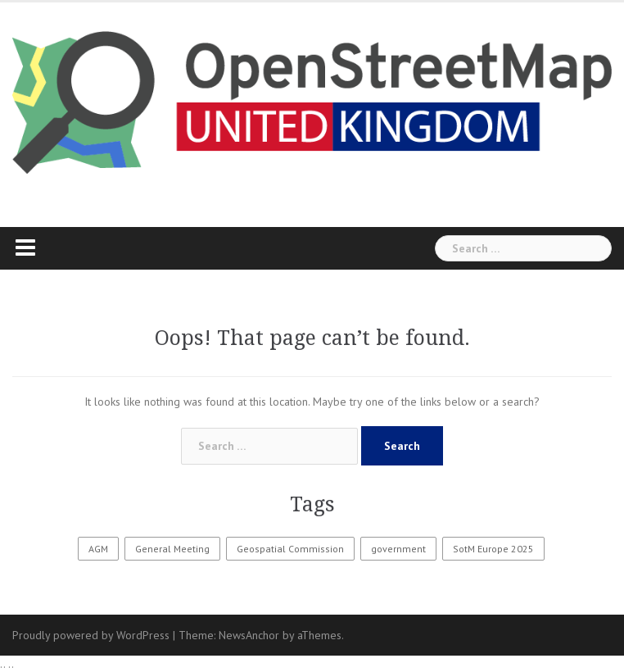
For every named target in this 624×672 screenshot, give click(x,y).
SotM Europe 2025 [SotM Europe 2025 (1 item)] (493, 549)
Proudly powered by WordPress (91, 635)
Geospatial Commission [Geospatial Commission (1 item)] (290, 549)
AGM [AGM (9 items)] (98, 549)
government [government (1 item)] (398, 549)
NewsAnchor (249, 635)
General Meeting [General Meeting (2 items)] (172, 549)
